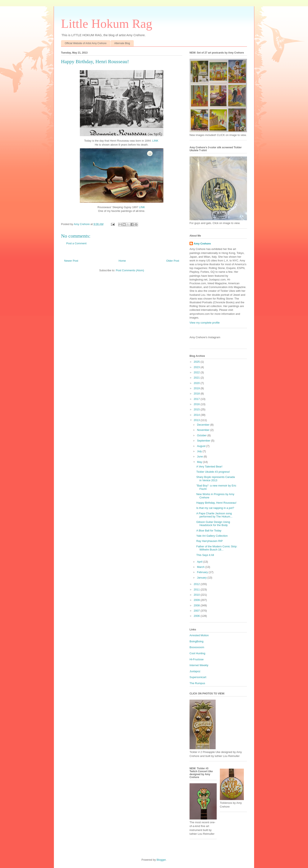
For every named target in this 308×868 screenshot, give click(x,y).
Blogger (161, 860)
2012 (197, 584)
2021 (197, 378)
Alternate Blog (122, 43)
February (203, 572)
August (202, 446)
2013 (197, 420)
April (200, 562)
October (202, 435)
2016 (197, 404)
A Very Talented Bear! (209, 467)
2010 (197, 595)
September (204, 441)
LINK (155, 141)
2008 (197, 605)
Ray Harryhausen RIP (209, 541)
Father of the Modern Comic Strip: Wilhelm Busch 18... (217, 548)
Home (122, 261)
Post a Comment (76, 243)
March (201, 567)
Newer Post (71, 261)
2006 (197, 616)
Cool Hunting (197, 653)
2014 (197, 415)
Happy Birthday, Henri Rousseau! (216, 503)
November (204, 430)
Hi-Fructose (197, 659)
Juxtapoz (195, 671)
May (200, 462)
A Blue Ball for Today (209, 531)
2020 (197, 383)
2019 (197, 388)
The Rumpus (197, 683)
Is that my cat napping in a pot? (215, 508)
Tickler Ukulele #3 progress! (213, 472)
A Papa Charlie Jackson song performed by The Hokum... (214, 515)
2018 (197, 394)
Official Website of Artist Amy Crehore (86, 43)
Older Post (173, 261)
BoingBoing (197, 641)
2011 (197, 590)
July (200, 451)
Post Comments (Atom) (130, 270)
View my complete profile (205, 323)
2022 (197, 372)
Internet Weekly (199, 665)
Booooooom (197, 647)
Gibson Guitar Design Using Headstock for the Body (213, 524)
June (200, 456)
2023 (197, 367)
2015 (197, 409)
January (202, 578)
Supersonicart (198, 677)
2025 (197, 362)
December (204, 425)
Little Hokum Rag (107, 24)
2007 (197, 611)
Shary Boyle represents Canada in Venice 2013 (215, 479)
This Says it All (205, 555)
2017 (197, 399)
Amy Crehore (202, 244)
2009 (197, 600)
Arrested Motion (199, 635)
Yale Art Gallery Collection (212, 536)
